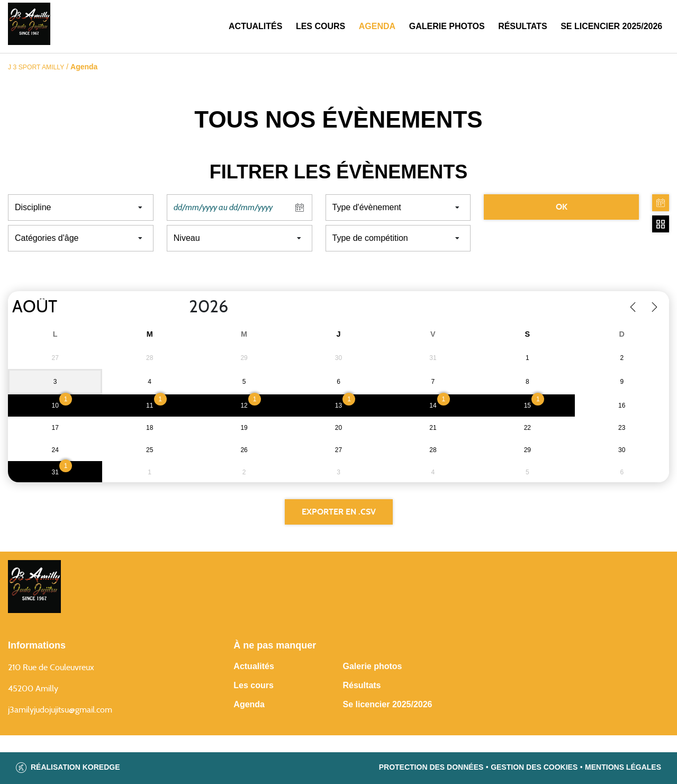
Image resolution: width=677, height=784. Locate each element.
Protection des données (431, 767)
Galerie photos (447, 26)
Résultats (522, 26)
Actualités (255, 26)
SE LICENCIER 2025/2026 (611, 26)
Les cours (321, 26)
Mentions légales (623, 767)
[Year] (180, 307)
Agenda (377, 26)
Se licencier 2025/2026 (387, 704)
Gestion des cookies (534, 767)
